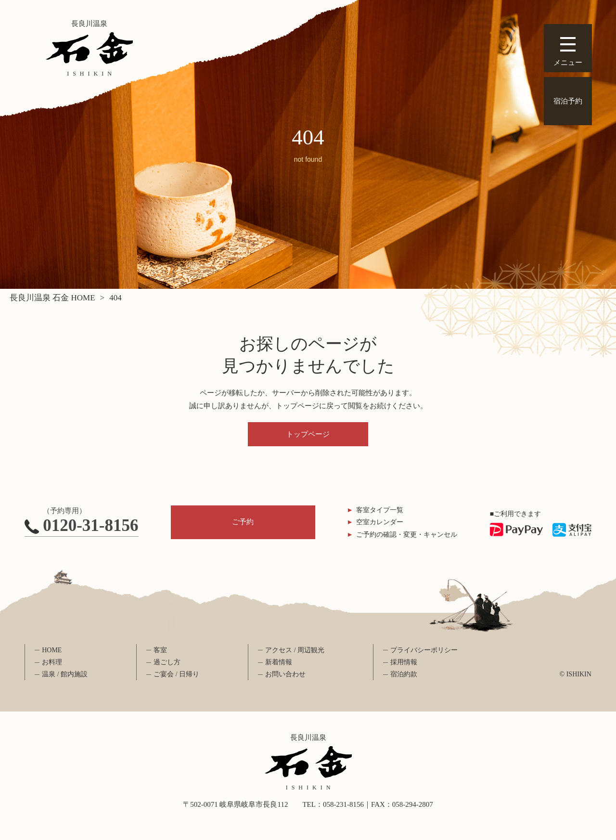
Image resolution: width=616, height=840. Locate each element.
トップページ (308, 434)
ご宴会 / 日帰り (176, 674)
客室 (160, 650)
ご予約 (243, 522)
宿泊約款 (404, 674)
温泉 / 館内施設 (65, 674)
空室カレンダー (380, 522)
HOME (52, 650)
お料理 (52, 662)
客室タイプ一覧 (380, 510)
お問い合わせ (285, 674)
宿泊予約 (568, 101)
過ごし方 (167, 662)
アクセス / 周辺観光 (295, 650)
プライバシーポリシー (424, 650)
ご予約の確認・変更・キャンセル (407, 535)
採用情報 (404, 662)
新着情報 (279, 662)
